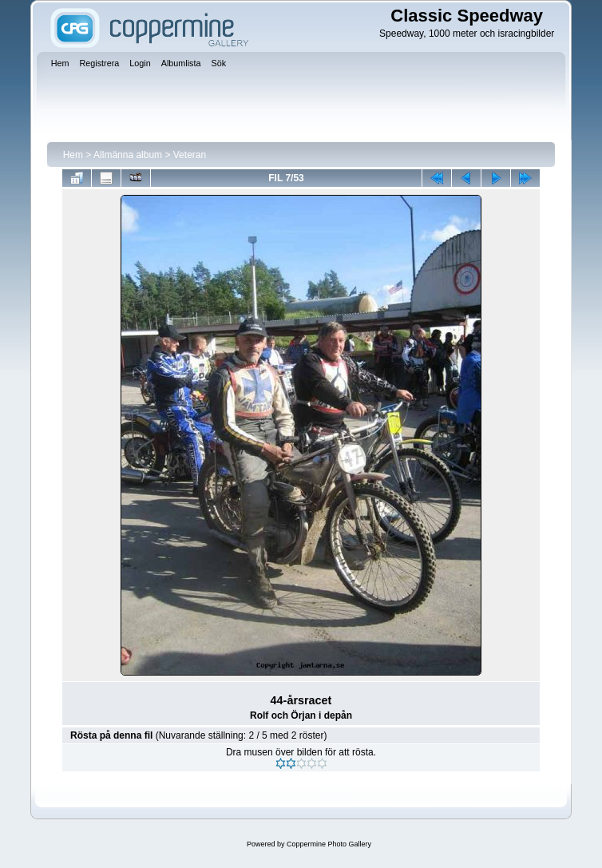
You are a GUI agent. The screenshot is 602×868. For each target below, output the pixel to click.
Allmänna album (128, 155)
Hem (73, 155)
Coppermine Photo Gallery (329, 844)
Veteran (190, 155)
